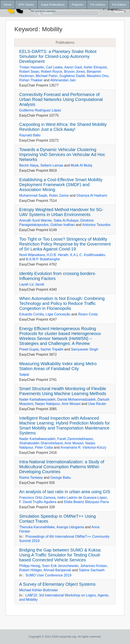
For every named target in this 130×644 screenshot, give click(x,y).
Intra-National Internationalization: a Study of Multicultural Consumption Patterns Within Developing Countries (62, 467)
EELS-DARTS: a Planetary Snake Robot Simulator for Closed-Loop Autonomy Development (58, 56)
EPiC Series (26, 5)
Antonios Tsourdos (96, 225)
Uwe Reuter (97, 404)
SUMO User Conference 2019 (48, 575)
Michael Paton (47, 76)
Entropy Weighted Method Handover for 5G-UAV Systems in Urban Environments (61, 212)
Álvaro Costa (88, 314)
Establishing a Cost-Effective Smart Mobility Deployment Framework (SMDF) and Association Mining (61, 185)
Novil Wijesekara (32, 255)
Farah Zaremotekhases (75, 439)
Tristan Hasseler (32, 67)
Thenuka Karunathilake (37, 527)
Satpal (24, 375)
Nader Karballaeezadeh (37, 399)
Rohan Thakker (31, 80)
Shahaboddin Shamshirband (41, 443)
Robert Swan (29, 72)
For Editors (119, 5)
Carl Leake (54, 67)
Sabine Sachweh (92, 570)
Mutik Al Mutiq (82, 165)
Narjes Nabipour (47, 404)
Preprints (77, 5)
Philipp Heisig (30, 566)
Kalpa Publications (53, 5)
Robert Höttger (30, 570)
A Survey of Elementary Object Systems (57, 584)
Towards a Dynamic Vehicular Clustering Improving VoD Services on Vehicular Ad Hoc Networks (62, 154)
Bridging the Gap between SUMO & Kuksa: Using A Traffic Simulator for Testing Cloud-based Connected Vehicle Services (60, 555)
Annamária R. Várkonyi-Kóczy (83, 447)
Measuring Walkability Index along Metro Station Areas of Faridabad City (58, 366)
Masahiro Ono (98, 76)
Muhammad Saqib (33, 195)
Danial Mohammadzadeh (76, 399)
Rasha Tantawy (31, 478)
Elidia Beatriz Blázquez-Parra (86, 502)
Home (8, 5)
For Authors (98, 5)
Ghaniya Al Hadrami (92, 195)
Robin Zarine (59, 195)
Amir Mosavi (71, 404)
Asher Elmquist (95, 67)
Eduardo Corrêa (31, 314)
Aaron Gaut (73, 67)
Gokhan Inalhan (63, 225)
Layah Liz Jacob (32, 284)
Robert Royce (52, 72)
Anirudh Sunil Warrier (35, 220)
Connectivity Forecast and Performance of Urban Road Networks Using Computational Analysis (61, 99)
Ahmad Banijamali (57, 570)
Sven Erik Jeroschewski (60, 566)
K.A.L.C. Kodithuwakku (88, 255)
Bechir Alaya (29, 165)
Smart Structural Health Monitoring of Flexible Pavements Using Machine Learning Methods (63, 391)
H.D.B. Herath (57, 255)
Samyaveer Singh (84, 349)
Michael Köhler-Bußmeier (39, 590)
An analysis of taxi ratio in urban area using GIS (65, 492)
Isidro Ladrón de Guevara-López (82, 498)
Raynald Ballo (30, 135)
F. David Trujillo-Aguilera (38, 502)
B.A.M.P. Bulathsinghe (43, 259)
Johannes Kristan (94, 566)
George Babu (61, 478)
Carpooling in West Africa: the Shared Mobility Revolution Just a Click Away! (63, 127)
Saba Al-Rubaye (66, 220)
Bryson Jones (74, 72)
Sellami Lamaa (52, 165)
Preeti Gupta (29, 349)
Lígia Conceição (58, 314)
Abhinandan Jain (63, 80)
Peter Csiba (44, 447)
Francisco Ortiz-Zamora (37, 498)
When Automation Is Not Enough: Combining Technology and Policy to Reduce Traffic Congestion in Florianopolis (62, 303)
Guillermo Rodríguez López (40, 110)
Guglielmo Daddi (72, 76)
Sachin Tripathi (52, 349)
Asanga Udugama (70, 527)
